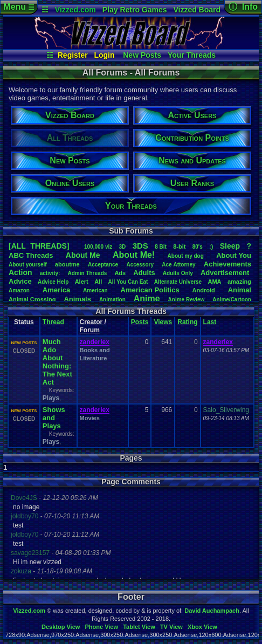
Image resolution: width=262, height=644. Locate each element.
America (56, 290)
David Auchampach (212, 611)
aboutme (67, 264)
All (98, 282)
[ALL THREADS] (39, 246)
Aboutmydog (186, 256)
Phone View (101, 627)
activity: (50, 273)
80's (198, 247)
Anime (147, 299)
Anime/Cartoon (232, 300)
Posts (140, 322)
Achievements (227, 264)
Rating (187, 322)
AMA (215, 282)
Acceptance (103, 265)
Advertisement (226, 273)
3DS (140, 246)
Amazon (19, 290)
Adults (144, 273)
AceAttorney (178, 265)
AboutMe (83, 255)
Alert (82, 282)
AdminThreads (88, 273)
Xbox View (202, 627)
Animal (240, 290)
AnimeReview (187, 300)
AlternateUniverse (178, 282)
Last (210, 322)
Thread (53, 322)
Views (163, 322)
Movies (90, 418)
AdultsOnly (178, 273)
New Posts (142, 55)
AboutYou (234, 255)
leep (230, 246)
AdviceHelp (53, 282)
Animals (77, 299)
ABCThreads (31, 255)
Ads (120, 273)
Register (73, 55)
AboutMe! (134, 255)
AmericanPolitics (150, 290)
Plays (51, 398)
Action (20, 272)
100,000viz (98, 247)
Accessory (140, 265)
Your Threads (192, 55)
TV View (171, 627)
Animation (112, 300)
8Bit (161, 247)
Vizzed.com (75, 10)
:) (211, 246)
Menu (19, 7)
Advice (20, 281)
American (95, 290)
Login (104, 55)
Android (204, 290)
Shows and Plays (54, 418)
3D (123, 247)
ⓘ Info (243, 7)
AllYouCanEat (128, 282)
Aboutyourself (28, 265)
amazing (239, 282)
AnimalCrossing (32, 299)
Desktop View (61, 627)
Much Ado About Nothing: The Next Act (57, 362)
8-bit (179, 246)
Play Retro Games (135, 10)
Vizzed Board (197, 10)
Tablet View (139, 627)
